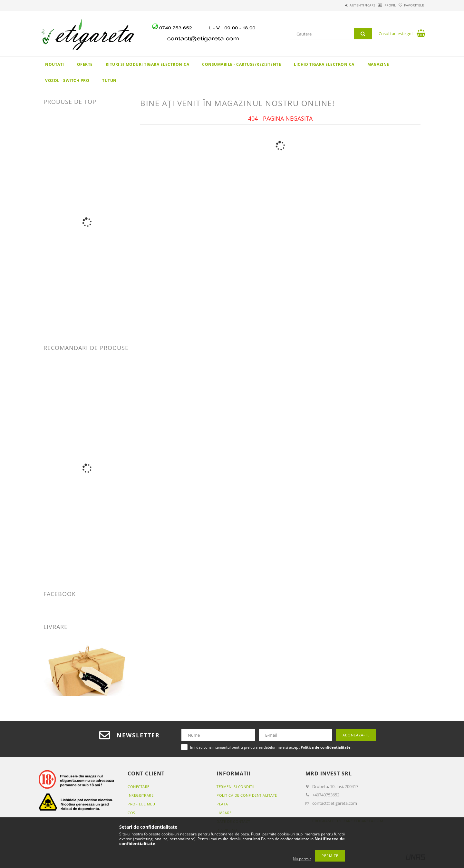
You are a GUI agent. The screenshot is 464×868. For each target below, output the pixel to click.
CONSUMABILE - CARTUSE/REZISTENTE (242, 64)
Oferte (85, 64)
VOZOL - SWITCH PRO (67, 80)
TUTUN (109, 80)
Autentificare (345, 5)
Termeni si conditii (236, 787)
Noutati (55, 64)
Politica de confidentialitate (247, 795)
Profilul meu (141, 804)
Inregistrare (140, 795)
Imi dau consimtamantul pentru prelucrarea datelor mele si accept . (271, 747)
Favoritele (411, 5)
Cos (131, 813)
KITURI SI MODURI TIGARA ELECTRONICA (148, 64)
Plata (222, 804)
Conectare (139, 787)
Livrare (224, 813)
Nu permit (302, 859)
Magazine (378, 64)
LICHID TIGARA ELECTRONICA (324, 64)
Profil (380, 5)
